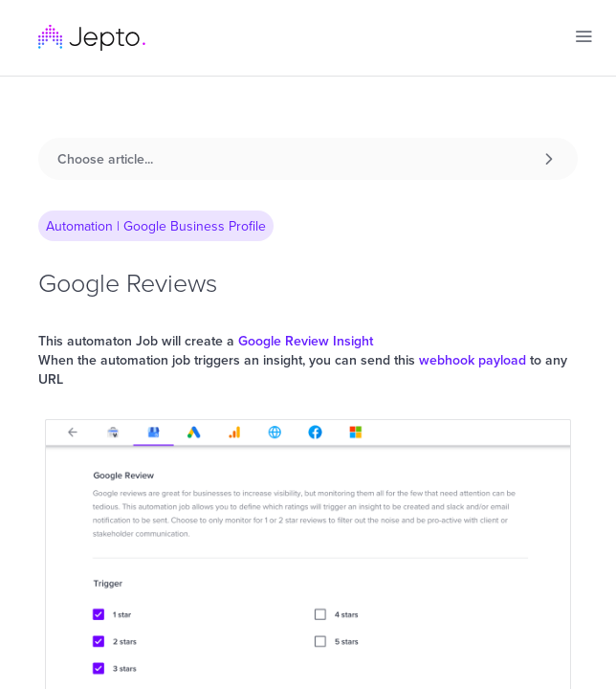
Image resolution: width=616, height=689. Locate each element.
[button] (583, 36)
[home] (92, 38)
